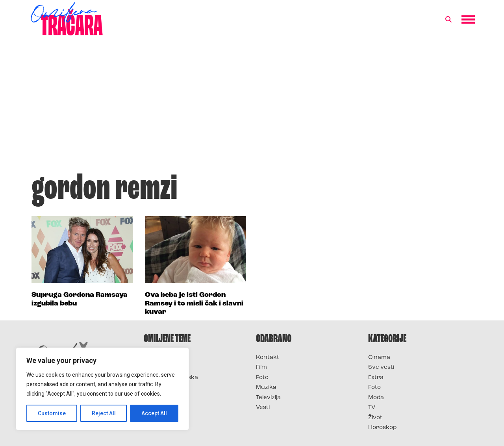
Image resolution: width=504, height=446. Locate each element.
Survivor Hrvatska (171, 378)
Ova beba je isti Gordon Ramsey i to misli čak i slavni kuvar (194, 304)
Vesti (263, 408)
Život (375, 418)
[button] (448, 20)
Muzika (266, 388)
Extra (376, 378)
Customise (52, 413)
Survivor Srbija (166, 388)
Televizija (268, 398)
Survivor (157, 358)
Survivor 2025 (164, 367)
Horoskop (383, 428)
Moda (376, 398)
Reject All (104, 413)
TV (372, 408)
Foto (262, 378)
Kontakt (268, 358)
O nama (379, 358)
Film (261, 367)
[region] (102, 389)
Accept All (154, 413)
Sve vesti (381, 367)
